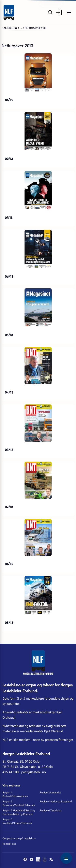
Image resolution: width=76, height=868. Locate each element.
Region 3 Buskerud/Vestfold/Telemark (19, 803)
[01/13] (38, 537)
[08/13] (38, 595)
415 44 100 (11, 772)
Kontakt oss (9, 844)
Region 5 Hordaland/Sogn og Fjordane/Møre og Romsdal (19, 812)
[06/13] (38, 249)
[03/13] (38, 423)
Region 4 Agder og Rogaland (56, 801)
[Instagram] (45, 859)
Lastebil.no (10, 28)
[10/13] (38, 73)
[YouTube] (32, 859)
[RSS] (51, 859)
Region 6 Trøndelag (51, 810)
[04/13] (38, 366)
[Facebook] (25, 859)
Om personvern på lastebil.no (19, 838)
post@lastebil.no (34, 772)
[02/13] (38, 480)
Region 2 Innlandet (50, 792)
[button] (69, 12)
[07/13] (38, 190)
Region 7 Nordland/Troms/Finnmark (17, 821)
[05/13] (38, 308)
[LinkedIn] (38, 859)
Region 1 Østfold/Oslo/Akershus (15, 794)
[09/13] (38, 131)
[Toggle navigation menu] (66, 858)
